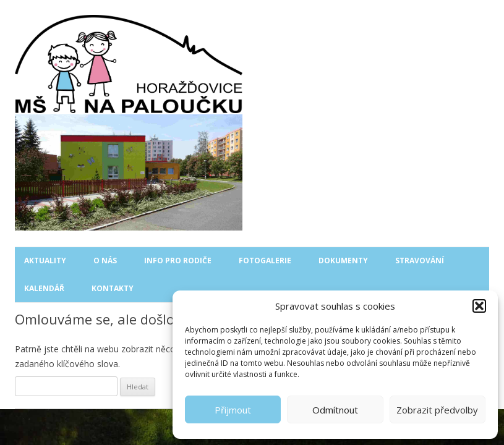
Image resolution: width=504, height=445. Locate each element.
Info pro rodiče (178, 261)
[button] (479, 306)
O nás (105, 261)
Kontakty (113, 288)
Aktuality (45, 261)
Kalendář (44, 288)
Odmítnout (335, 410)
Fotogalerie (265, 261)
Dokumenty (343, 261)
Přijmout (233, 410)
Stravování (420, 261)
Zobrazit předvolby (437, 410)
